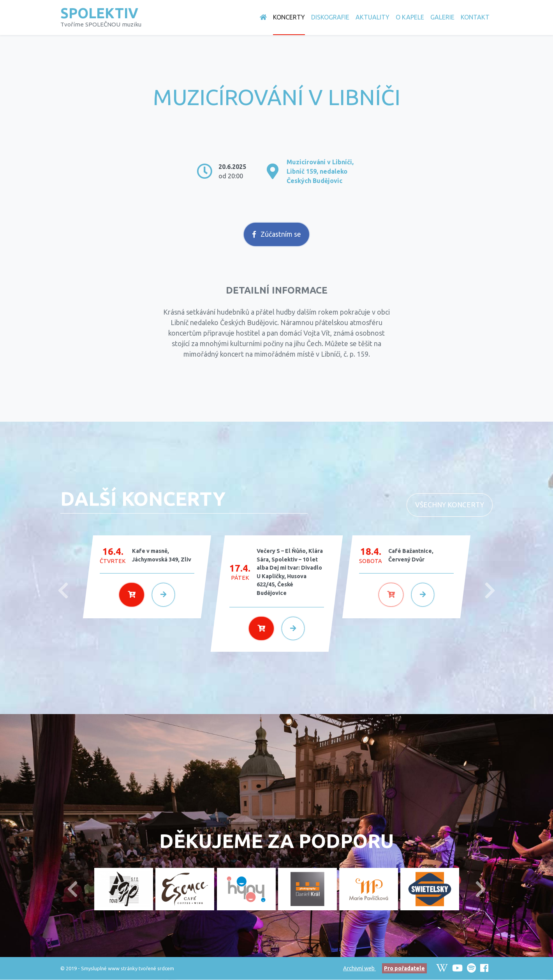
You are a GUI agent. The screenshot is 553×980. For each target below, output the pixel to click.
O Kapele (410, 17)
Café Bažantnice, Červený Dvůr (411, 555)
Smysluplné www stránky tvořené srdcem (128, 968)
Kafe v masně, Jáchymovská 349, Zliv (162, 555)
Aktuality (372, 17)
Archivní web (359, 968)
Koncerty (289, 17)
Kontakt (475, 17)
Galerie (442, 17)
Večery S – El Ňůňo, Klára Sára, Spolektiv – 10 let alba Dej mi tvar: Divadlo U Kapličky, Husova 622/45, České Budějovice (290, 572)
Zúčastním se (277, 234)
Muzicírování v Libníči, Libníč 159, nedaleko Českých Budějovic (320, 171)
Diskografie (330, 17)
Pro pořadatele (404, 968)
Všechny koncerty (450, 505)
